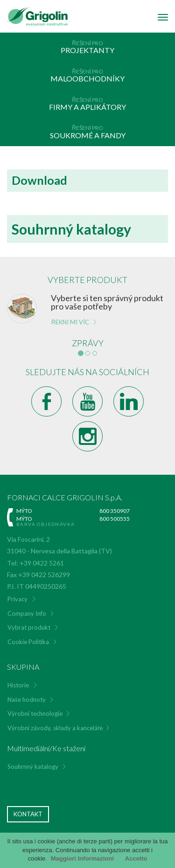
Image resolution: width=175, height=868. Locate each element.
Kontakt (28, 814)
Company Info (27, 613)
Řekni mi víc (70, 322)
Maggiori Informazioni (82, 858)
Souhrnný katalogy (33, 767)
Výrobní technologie (35, 713)
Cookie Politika (28, 642)
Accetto (136, 858)
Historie (18, 685)
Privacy (17, 599)
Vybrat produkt (29, 627)
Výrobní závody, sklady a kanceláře (55, 728)
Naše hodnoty (27, 700)
